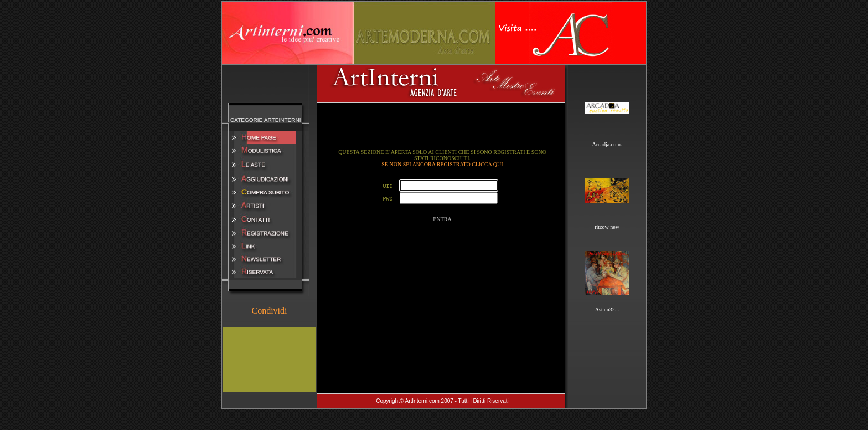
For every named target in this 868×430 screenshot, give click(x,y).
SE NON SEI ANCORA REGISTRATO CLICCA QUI (442, 164)
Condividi (269, 311)
